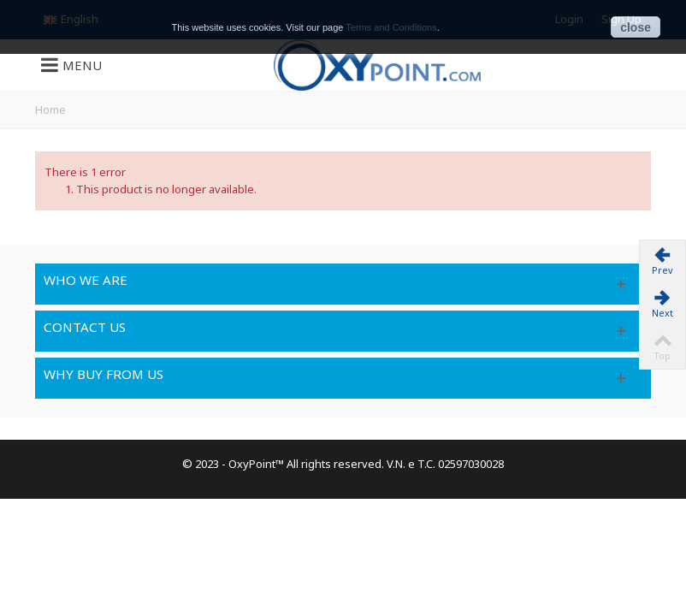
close (636, 27)
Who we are (86, 280)
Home (50, 110)
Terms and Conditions (391, 27)
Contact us (85, 327)
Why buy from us (103, 374)
